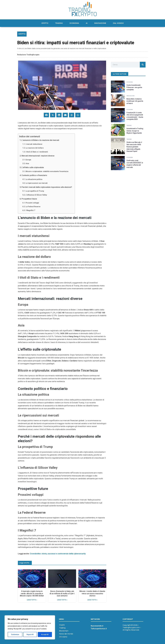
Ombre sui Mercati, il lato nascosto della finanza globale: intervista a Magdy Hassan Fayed (134, 147)
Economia (74, 23)
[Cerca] (143, 65)
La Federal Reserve (33, 207)
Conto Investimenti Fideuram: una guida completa (134, 87)
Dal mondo (118, 23)
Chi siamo (63, 637)
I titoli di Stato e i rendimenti (37, 152)
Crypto (45, 23)
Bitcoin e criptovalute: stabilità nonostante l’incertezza (47, 171)
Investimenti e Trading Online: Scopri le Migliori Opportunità (135, 131)
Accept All (45, 634)
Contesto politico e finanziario (34, 175)
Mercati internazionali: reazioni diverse (38, 156)
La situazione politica (34, 179)
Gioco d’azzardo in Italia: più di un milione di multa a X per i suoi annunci (62, 593)
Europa (28, 160)
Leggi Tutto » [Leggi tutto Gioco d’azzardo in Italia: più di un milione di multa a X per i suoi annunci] (62, 600)
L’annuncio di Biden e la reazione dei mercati (40, 140)
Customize (15, 634)
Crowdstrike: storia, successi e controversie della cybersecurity (58, 554)
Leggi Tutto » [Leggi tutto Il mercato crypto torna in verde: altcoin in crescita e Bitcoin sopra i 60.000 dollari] (32, 600)
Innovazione (100, 23)
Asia (27, 164)
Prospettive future (29, 199)
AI (87, 23)
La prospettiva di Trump (35, 191)
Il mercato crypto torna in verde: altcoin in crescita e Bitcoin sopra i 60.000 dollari (32, 593)
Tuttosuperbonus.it (99, 629)
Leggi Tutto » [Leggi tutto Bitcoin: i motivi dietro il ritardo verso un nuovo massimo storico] (92, 600)
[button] (46, 115)
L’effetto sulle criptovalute (33, 167)
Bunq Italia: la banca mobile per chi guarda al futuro (135, 101)
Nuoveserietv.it (97, 626)
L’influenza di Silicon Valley (36, 195)
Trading (59, 23)
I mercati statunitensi (34, 144)
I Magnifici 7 (30, 210)
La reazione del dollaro (35, 148)
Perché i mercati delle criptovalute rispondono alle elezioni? (47, 187)
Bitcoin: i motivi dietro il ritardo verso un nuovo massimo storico (92, 593)
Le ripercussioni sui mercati (37, 183)
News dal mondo (66, 634)
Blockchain (64, 631)
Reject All (30, 634)
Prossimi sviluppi (32, 203)
